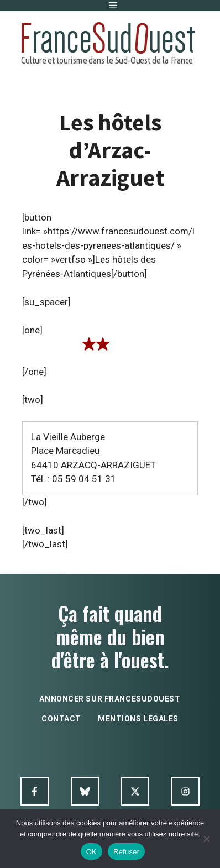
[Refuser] (206, 839)
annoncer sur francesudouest (110, 699)
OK (91, 852)
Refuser (126, 852)
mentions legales (138, 719)
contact (61, 719)
